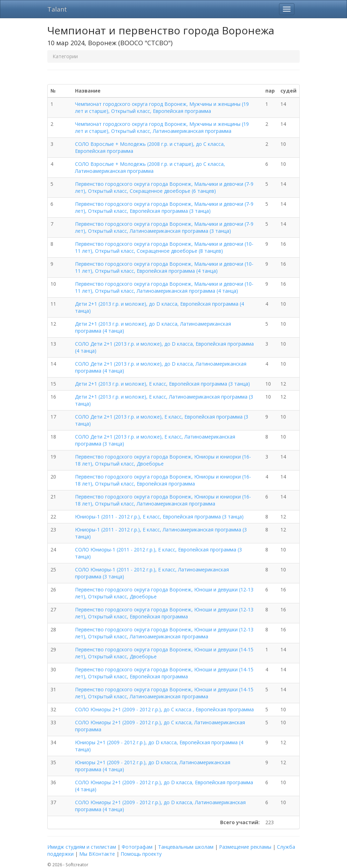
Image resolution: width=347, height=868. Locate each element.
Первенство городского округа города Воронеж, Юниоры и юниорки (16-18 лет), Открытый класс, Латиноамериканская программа (163, 500)
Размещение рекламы (245, 847)
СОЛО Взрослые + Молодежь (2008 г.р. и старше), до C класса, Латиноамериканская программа (150, 167)
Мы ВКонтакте (97, 854)
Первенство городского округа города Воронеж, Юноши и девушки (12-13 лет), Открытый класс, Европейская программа (164, 613)
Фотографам (137, 847)
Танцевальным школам (186, 847)
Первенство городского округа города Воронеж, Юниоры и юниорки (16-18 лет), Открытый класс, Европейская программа (163, 480)
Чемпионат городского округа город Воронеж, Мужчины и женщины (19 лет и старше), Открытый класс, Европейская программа (162, 107)
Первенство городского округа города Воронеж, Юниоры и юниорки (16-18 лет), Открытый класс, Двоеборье (163, 460)
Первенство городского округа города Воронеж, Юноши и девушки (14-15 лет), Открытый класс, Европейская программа (164, 673)
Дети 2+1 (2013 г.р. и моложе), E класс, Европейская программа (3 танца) (162, 384)
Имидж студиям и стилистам (82, 847)
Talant (57, 9)
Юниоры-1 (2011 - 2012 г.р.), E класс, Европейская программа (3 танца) (159, 517)
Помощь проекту (141, 854)
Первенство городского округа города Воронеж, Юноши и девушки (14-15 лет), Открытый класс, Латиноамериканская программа (164, 693)
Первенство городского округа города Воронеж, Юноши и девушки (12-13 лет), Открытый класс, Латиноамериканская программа (164, 633)
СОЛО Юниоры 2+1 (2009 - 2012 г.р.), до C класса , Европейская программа (164, 709)
